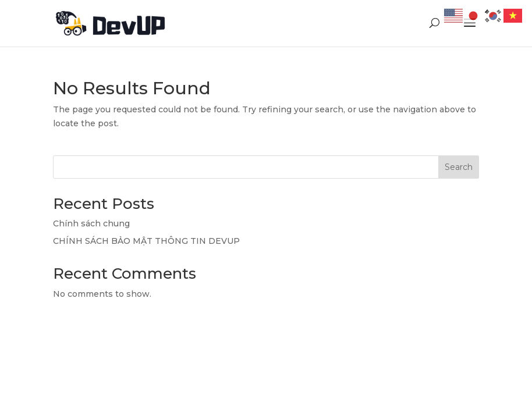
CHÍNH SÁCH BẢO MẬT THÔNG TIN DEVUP (146, 241)
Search (459, 167)
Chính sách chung (91, 223)
